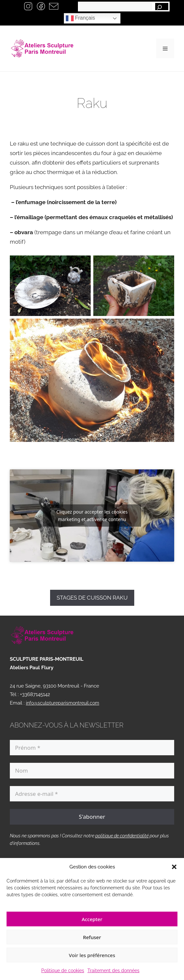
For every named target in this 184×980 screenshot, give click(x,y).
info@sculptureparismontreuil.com (63, 703)
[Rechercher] (162, 7)
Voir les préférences (92, 955)
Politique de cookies (63, 971)
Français (81, 18)
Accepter (92, 919)
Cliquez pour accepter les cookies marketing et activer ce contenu (92, 516)
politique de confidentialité (122, 836)
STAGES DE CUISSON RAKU (92, 598)
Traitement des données (113, 971)
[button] (174, 867)
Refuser (92, 937)
